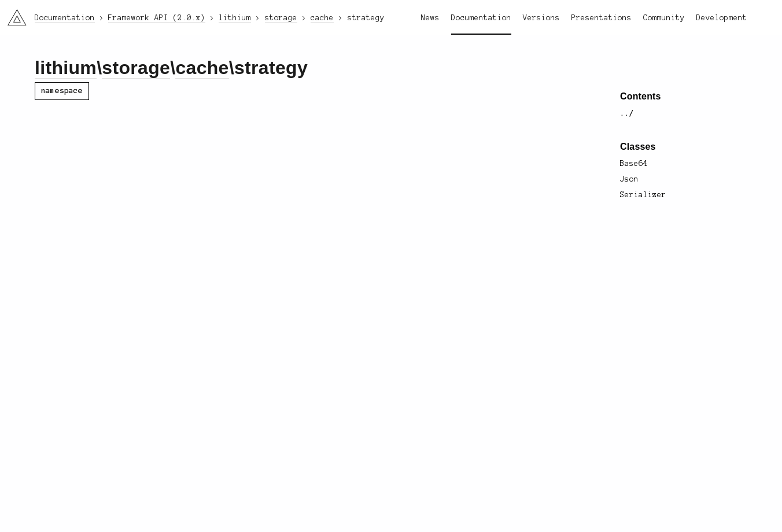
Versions (541, 18)
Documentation (481, 18)
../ (627, 113)
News (430, 18)
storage (136, 68)
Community (664, 18)
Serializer (643, 195)
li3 (13, 14)
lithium (66, 68)
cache (202, 68)
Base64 (634, 164)
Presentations (602, 18)
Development (722, 18)
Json (629, 179)
